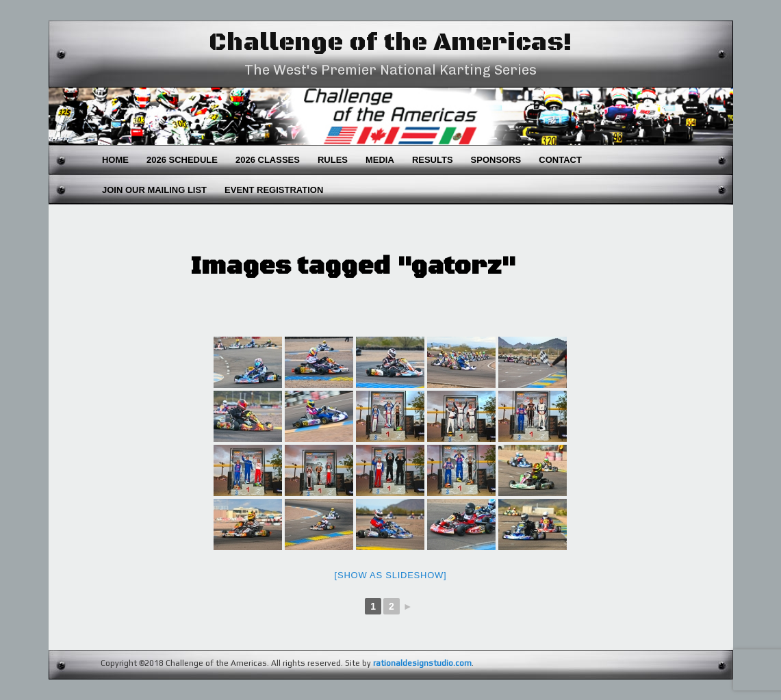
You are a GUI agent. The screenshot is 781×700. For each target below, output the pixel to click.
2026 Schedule (182, 160)
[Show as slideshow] (391, 575)
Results (433, 160)
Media (380, 160)
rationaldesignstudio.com (422, 663)
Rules (333, 160)
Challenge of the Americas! (390, 43)
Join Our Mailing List (154, 190)
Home (115, 160)
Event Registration (274, 190)
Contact (560, 160)
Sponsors (496, 160)
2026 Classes (268, 160)
